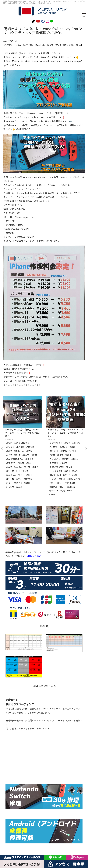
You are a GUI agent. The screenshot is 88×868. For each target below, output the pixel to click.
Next (86, 449)
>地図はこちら (34, 556)
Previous (2, 449)
